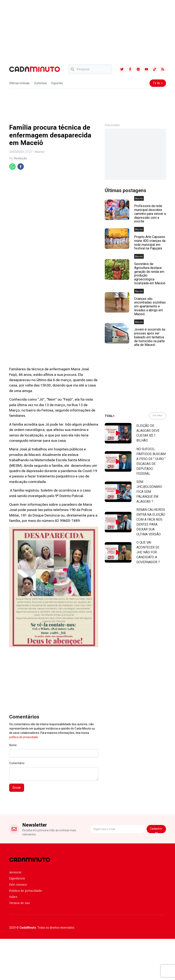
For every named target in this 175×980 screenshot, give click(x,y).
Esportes (57, 83)
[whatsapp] (12, 167)
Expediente (17, 878)
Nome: (13, 745)
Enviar (17, 788)
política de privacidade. (24, 737)
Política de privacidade (26, 891)
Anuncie (15, 872)
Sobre (13, 897)
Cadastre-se (156, 830)
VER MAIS (157, 416)
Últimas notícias (19, 83)
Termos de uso (20, 903)
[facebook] (21, 167)
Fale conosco (18, 884)
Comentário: (17, 763)
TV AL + (158, 83)
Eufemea (41, 83)
